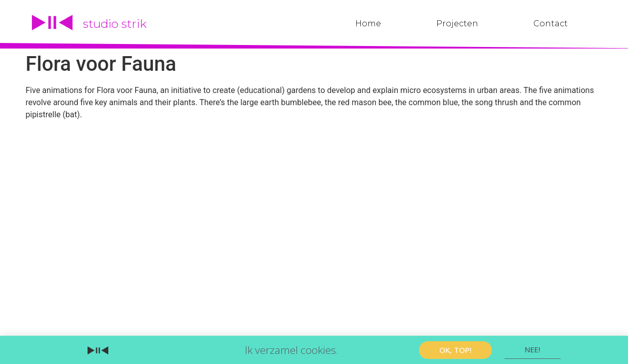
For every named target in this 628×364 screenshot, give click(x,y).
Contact (551, 24)
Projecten (457, 24)
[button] (455, 350)
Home (368, 24)
